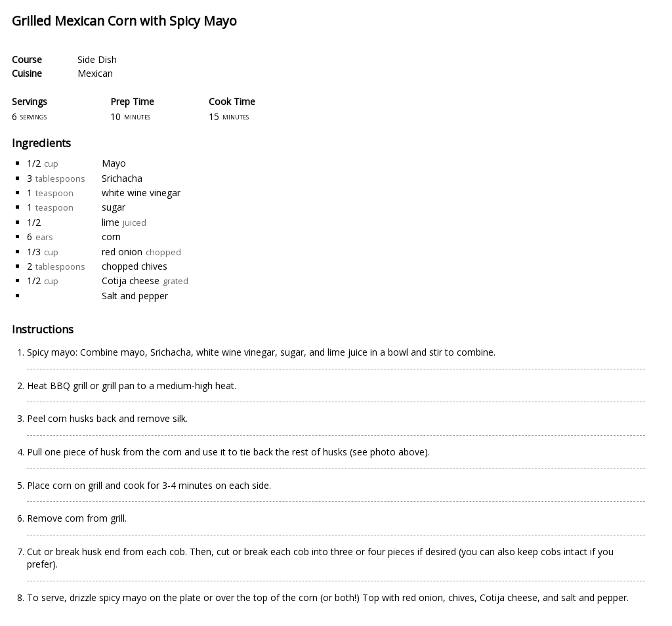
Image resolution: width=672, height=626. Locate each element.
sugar (114, 207)
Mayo (114, 163)
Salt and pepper (135, 296)
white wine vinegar (141, 193)
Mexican (95, 73)
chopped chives (135, 266)
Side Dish (97, 59)
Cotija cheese (131, 281)
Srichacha (122, 178)
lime (111, 222)
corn (111, 237)
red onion (122, 252)
